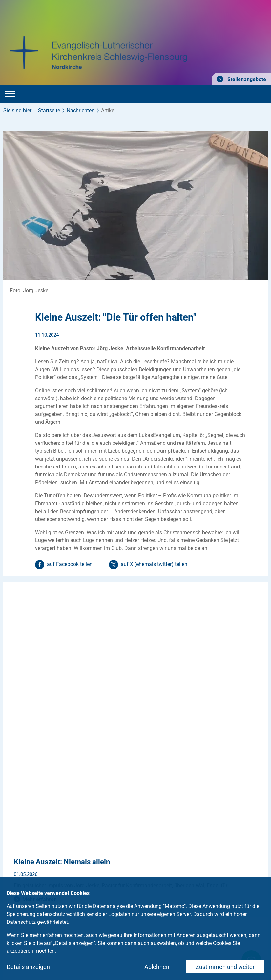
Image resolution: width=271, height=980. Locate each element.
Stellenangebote (246, 79)
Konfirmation (18, 855)
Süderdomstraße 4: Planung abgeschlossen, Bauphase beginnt (114, 667)
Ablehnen (157, 967)
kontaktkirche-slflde (39, 815)
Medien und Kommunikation (88, 868)
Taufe (10, 842)
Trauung (13, 868)
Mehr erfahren (40, 635)
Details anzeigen (28, 967)
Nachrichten (81, 111)
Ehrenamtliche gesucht (81, 855)
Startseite (49, 111)
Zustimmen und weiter (225, 967)
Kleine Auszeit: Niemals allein (62, 597)
